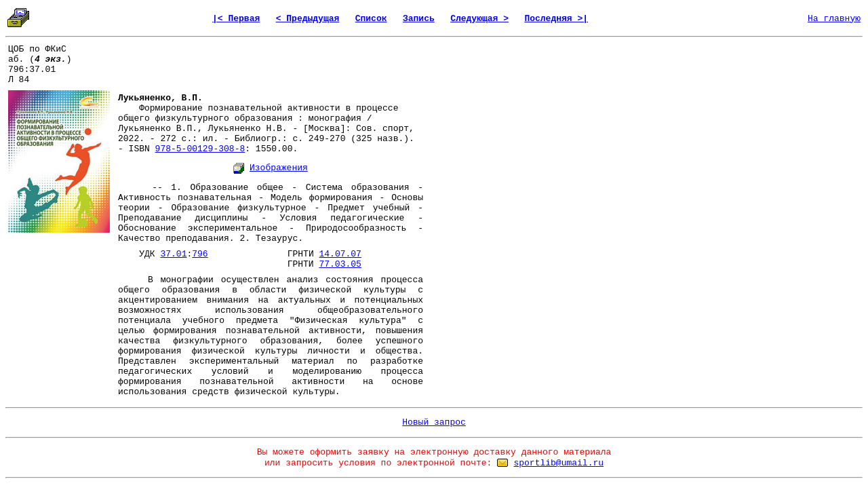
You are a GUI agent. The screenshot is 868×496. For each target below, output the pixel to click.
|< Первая (236, 19)
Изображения (279, 168)
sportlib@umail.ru (558, 463)
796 (200, 254)
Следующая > (479, 19)
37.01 (173, 254)
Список (371, 19)
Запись (419, 19)
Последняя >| (556, 19)
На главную (834, 19)
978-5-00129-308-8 (200, 149)
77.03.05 (340, 264)
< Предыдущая (308, 19)
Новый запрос (434, 422)
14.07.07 (340, 254)
